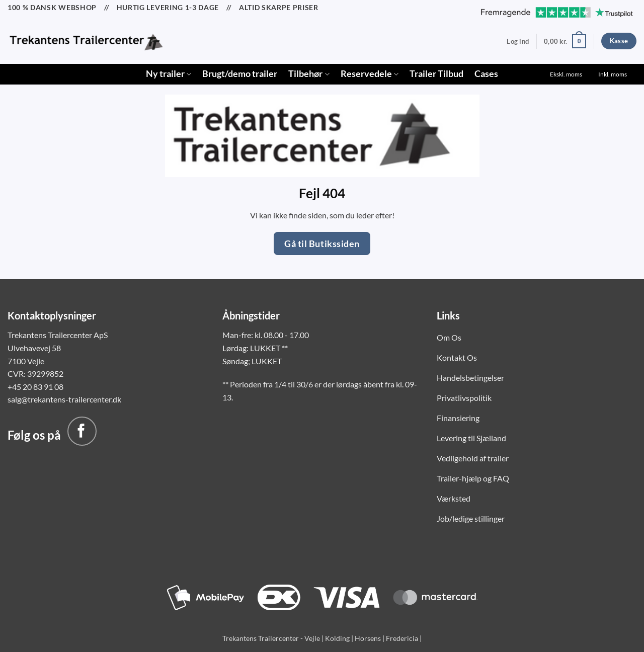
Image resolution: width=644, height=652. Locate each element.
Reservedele (370, 74)
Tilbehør (309, 74)
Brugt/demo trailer (240, 74)
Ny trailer (169, 74)
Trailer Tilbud (436, 74)
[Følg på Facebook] (82, 431)
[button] (518, 41)
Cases (486, 74)
